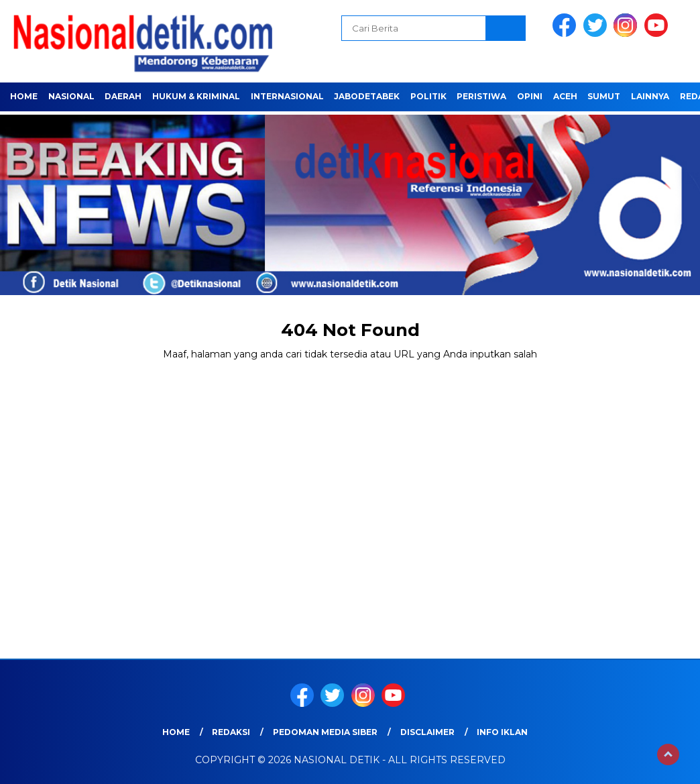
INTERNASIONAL (287, 96)
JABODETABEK (367, 96)
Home (24, 96)
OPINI (530, 96)
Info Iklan (502, 732)
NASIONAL (71, 96)
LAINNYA (650, 96)
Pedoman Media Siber (325, 732)
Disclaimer (427, 732)
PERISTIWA (481, 96)
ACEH (565, 96)
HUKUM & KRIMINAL (196, 96)
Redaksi (231, 732)
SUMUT (604, 96)
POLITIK (428, 96)
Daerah (123, 96)
